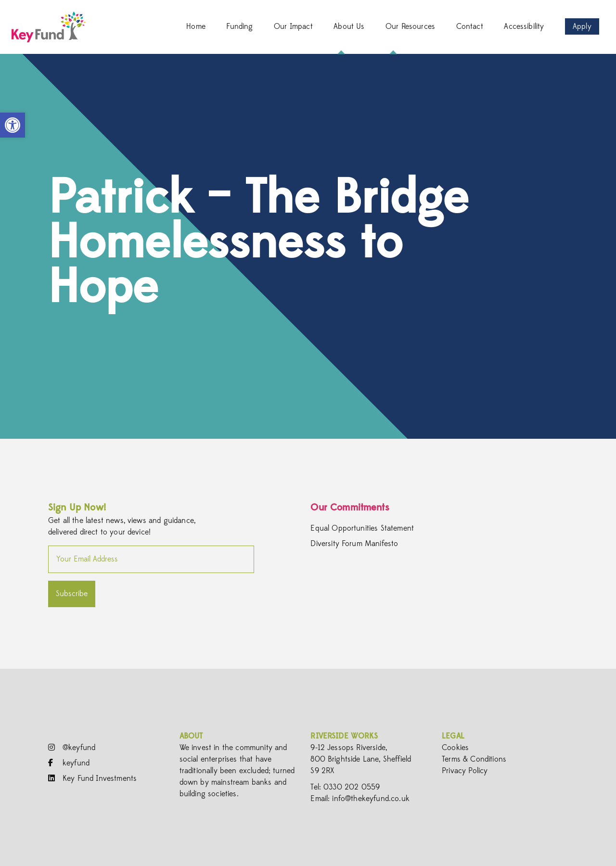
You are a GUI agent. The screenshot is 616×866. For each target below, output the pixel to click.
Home (196, 26)
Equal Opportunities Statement (362, 528)
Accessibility (524, 26)
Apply (582, 26)
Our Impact (293, 26)
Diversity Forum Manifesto (354, 544)
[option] (308, 246)
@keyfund (72, 748)
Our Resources (410, 26)
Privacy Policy (465, 771)
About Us (349, 26)
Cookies (455, 748)
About (191, 736)
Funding (239, 26)
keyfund (69, 763)
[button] (13, 125)
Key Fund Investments (92, 778)
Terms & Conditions (474, 759)
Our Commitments (350, 507)
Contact (470, 26)
